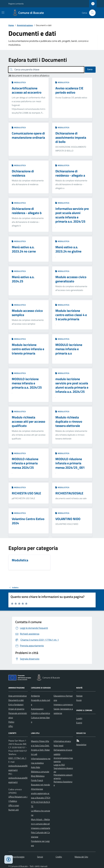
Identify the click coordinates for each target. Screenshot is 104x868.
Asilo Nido (35, 767)
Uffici (11, 726)
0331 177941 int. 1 (17, 758)
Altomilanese (37, 789)
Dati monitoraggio (16, 857)
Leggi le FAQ (59, 765)
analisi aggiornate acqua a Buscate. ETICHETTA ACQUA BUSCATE (41, 800)
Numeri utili (14, 810)
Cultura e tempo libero (40, 720)
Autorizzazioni (37, 709)
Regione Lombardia (16, 4)
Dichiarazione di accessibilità (63, 752)
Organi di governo (16, 709)
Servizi (40, 857)
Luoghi (79, 718)
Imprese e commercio (63, 704)
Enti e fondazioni (16, 704)
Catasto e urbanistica (40, 713)
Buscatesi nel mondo (40, 785)
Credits (59, 857)
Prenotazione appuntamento (63, 777)
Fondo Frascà (37, 780)
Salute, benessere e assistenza (63, 711)
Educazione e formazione (63, 698)
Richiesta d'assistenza (63, 783)
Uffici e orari (14, 805)
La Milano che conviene (40, 813)
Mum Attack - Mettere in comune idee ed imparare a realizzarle (41, 824)
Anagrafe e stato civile (41, 702)
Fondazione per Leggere (40, 843)
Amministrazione (25, 25)
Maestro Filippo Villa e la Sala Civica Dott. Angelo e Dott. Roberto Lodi (40, 748)
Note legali (58, 745)
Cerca (90, 69)
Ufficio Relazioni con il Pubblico (18, 799)
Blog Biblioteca (38, 776)
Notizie (79, 696)
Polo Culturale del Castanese (40, 835)
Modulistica (19, 82)
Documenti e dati (16, 700)
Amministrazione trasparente (63, 760)
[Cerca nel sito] (91, 13)
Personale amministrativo (18, 715)
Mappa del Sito (81, 857)
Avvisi (79, 700)
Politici (11, 722)
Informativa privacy (62, 741)
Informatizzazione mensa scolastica (41, 761)
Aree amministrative (18, 696)
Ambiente (35, 696)
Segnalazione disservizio (63, 770)
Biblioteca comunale (40, 772)
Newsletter (81, 745)
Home (11, 25)
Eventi (79, 723)
